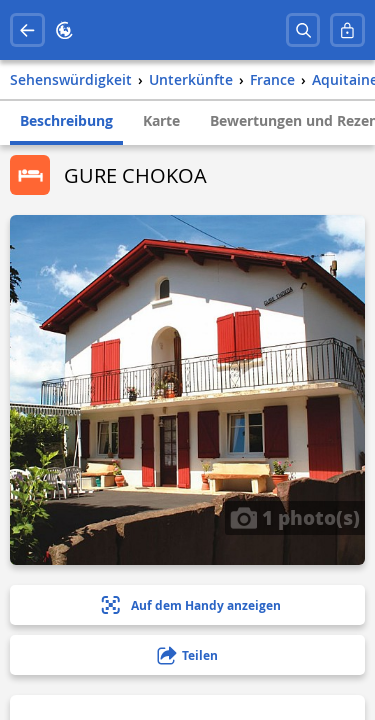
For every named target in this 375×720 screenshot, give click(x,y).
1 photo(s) (295, 517)
